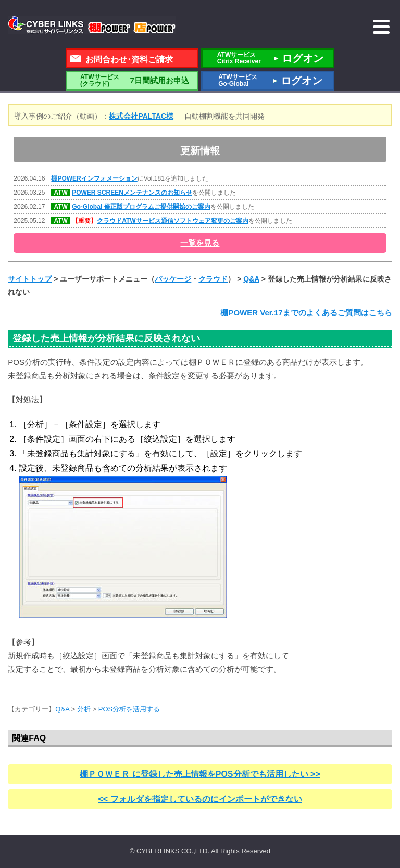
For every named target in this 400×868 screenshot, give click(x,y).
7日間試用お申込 (132, 80)
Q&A (251, 279)
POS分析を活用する (129, 709)
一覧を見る (200, 243)
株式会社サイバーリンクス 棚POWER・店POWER (92, 25)
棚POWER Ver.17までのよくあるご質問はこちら (306, 312)
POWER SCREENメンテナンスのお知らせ (132, 193)
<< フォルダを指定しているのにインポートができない (200, 799)
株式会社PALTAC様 (141, 116)
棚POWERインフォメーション (94, 178)
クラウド (213, 279)
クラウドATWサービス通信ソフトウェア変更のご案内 (172, 221)
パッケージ (173, 279)
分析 (84, 709)
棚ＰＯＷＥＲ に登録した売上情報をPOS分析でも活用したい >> (200, 774)
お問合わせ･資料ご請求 (129, 60)
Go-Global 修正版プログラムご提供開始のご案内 (141, 207)
